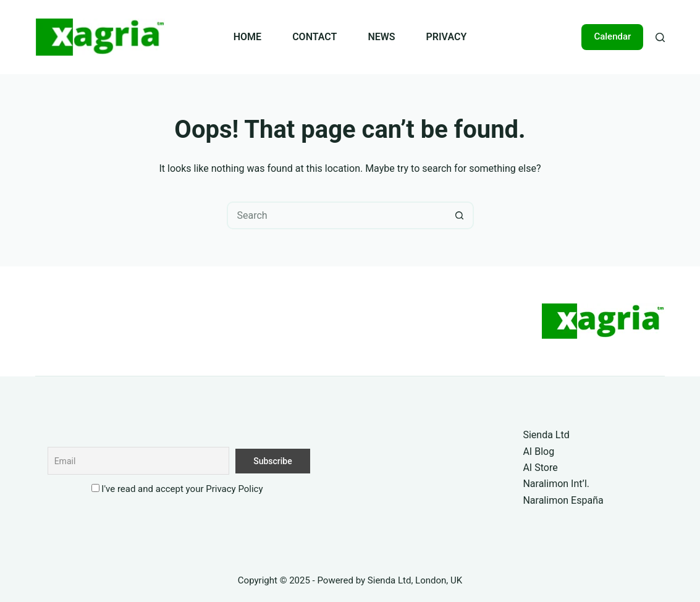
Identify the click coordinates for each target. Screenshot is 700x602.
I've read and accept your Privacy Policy (182, 489)
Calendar (612, 36)
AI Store (540, 468)
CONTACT (314, 37)
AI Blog (538, 451)
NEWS (381, 37)
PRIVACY (447, 37)
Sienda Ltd (546, 435)
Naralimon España (563, 500)
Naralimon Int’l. (556, 484)
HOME (247, 37)
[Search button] (460, 215)
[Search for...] (336, 215)
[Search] (660, 37)
